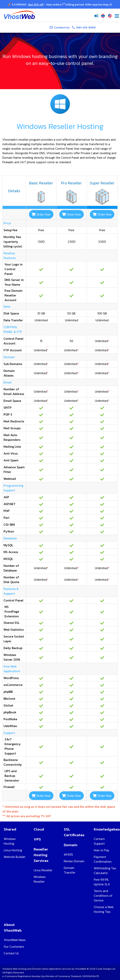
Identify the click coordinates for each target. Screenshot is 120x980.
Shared (10, 829)
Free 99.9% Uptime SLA (102, 882)
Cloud (39, 829)
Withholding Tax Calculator (105, 870)
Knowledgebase (105, 829)
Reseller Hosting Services (41, 855)
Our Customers (14, 946)
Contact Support (99, 841)
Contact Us (11, 953)
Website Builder (15, 857)
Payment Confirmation (103, 859)
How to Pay (102, 850)
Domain (71, 845)
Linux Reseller (43, 870)
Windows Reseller (40, 879)
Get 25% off (36, 4)
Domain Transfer (70, 870)
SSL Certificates (74, 832)
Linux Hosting (13, 850)
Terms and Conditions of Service (103, 896)
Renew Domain (74, 861)
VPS (37, 839)
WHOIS (68, 854)
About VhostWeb (13, 927)
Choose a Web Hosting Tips (104, 909)
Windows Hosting (10, 841)
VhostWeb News (15, 940)
